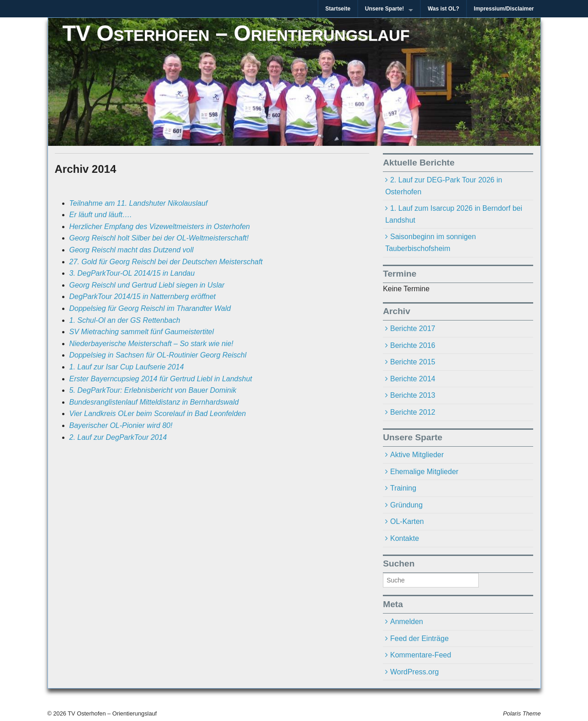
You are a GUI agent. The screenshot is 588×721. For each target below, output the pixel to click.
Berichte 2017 (413, 328)
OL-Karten (407, 521)
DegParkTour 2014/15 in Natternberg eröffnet (143, 296)
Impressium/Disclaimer (504, 9)
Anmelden (407, 622)
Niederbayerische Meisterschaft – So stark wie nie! (151, 344)
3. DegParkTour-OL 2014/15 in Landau (132, 273)
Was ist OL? (443, 9)
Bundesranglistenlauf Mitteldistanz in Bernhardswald (154, 402)
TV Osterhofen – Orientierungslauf (236, 33)
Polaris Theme (522, 713)
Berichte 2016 (413, 345)
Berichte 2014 (413, 379)
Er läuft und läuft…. (101, 215)
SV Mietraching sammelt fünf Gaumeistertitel (142, 332)
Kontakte (405, 538)
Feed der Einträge (419, 638)
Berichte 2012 (413, 412)
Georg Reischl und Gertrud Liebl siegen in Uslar (147, 285)
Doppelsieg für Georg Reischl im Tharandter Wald (150, 308)
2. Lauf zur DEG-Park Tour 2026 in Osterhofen (444, 186)
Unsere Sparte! (384, 9)
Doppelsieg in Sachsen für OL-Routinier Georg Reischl (158, 355)
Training (403, 488)
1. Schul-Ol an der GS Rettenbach (125, 320)
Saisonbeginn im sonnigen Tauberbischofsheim (430, 243)
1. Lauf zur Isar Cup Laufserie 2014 (127, 367)
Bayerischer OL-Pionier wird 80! (121, 425)
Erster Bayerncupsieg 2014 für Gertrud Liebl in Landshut (161, 379)
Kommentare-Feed (421, 655)
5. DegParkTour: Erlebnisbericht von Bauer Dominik (153, 390)
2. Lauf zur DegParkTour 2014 (118, 437)
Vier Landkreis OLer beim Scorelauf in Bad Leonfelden (158, 414)
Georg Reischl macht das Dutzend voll (132, 250)
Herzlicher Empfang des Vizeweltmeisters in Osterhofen (160, 227)
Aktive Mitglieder (417, 455)
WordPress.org (414, 672)
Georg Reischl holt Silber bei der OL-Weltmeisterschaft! (159, 238)
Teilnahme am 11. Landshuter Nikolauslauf (139, 203)
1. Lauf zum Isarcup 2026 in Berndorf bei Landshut (454, 214)
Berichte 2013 (413, 395)
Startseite (338, 9)
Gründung (406, 505)
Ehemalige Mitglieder (424, 472)
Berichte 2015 (413, 362)
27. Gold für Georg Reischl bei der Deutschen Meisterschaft (166, 262)
